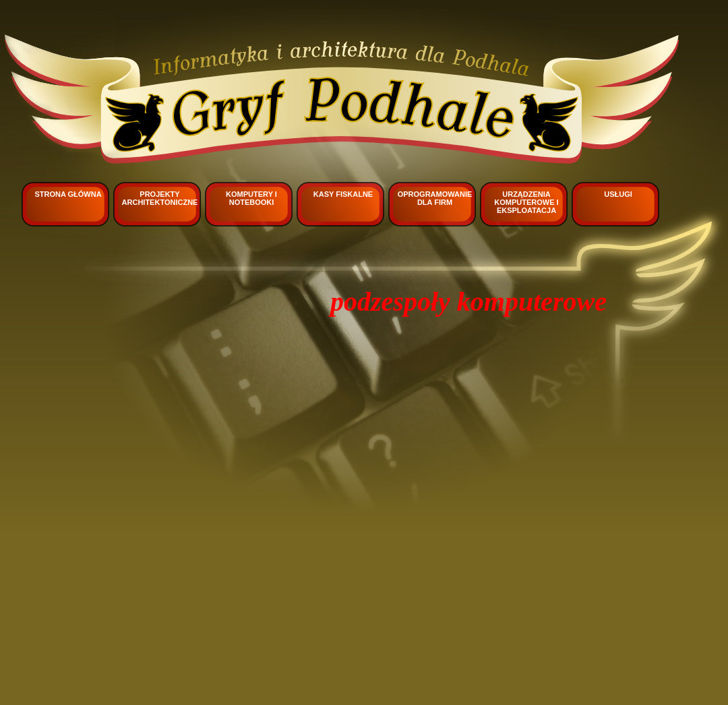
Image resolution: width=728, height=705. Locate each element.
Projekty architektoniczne (160, 198)
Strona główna (68, 194)
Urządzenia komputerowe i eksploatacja (526, 202)
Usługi (618, 194)
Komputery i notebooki (251, 198)
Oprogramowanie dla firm (435, 198)
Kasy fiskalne (343, 194)
